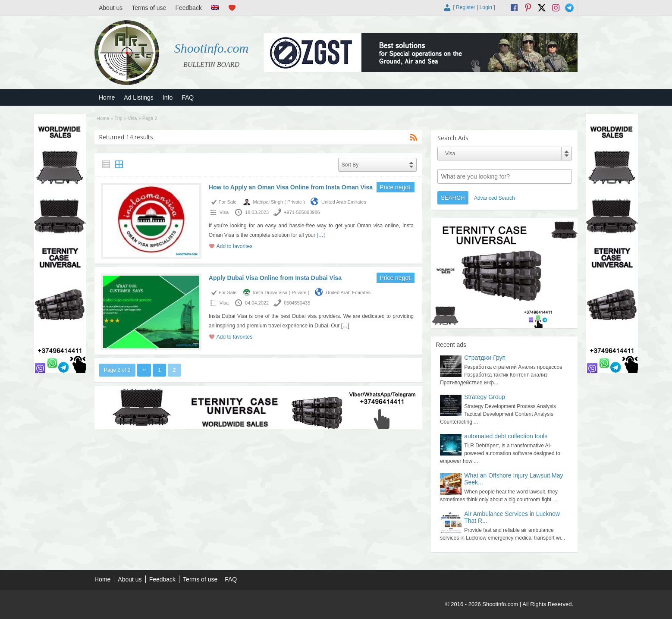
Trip (118, 118)
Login (486, 7)
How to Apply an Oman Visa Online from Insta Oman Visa (291, 187)
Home (107, 97)
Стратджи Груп (485, 358)
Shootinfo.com (212, 48)
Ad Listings (138, 97)
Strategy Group (485, 397)
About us (111, 8)
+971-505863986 (302, 212)
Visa (132, 118)
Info (168, 97)
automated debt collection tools (506, 436)
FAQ (188, 97)
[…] (321, 235)
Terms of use (149, 8)
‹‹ (144, 370)
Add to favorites (234, 246)
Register (466, 7)
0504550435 (297, 303)
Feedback (188, 8)
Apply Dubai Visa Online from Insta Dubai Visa (275, 278)
